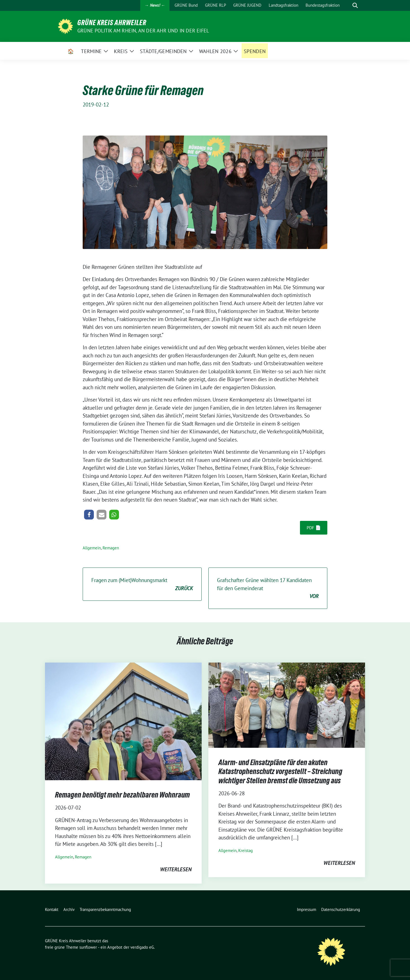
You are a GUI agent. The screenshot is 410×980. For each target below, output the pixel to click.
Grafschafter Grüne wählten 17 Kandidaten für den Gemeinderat (268, 589)
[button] (89, 515)
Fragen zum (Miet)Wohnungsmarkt (142, 584)
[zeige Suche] (355, 5)
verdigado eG (142, 947)
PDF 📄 (314, 528)
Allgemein (92, 548)
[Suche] (347, 5)
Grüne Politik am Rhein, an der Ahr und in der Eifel (143, 31)
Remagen (111, 548)
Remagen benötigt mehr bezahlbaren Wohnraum (122, 795)
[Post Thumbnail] (123, 721)
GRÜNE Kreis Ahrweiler (112, 23)
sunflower (88, 947)
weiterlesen (176, 869)
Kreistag (245, 850)
